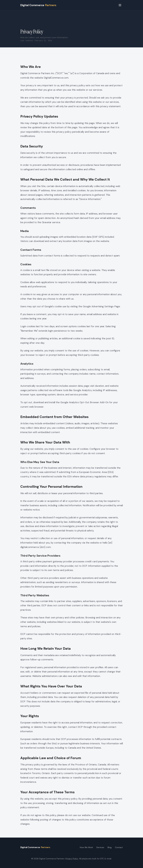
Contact (119, 847)
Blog (110, 847)
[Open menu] (120, 5)
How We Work (86, 847)
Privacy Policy (72, 859)
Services (100, 847)
